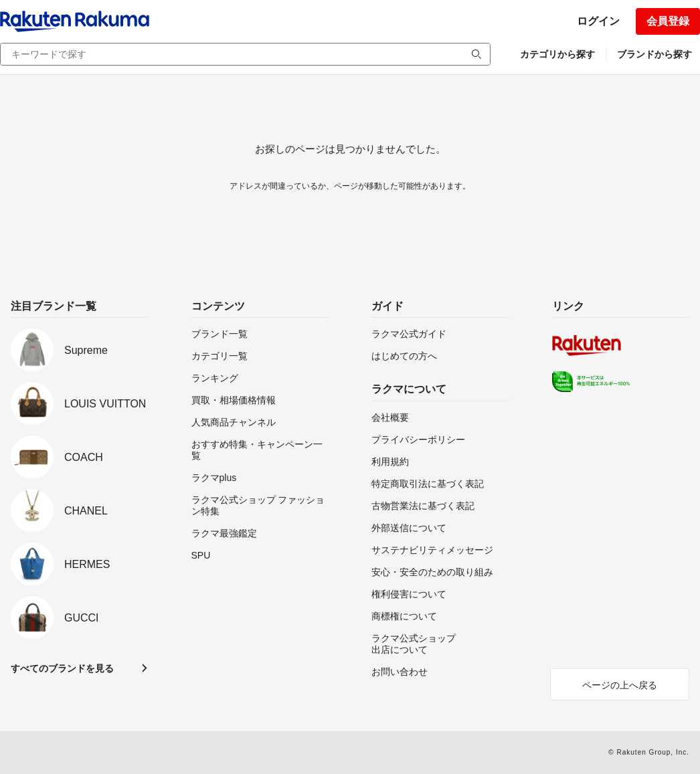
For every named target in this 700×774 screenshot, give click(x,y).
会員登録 (668, 21)
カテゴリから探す (557, 54)
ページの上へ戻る (620, 685)
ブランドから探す (654, 54)
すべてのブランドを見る (62, 668)
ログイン (598, 21)
